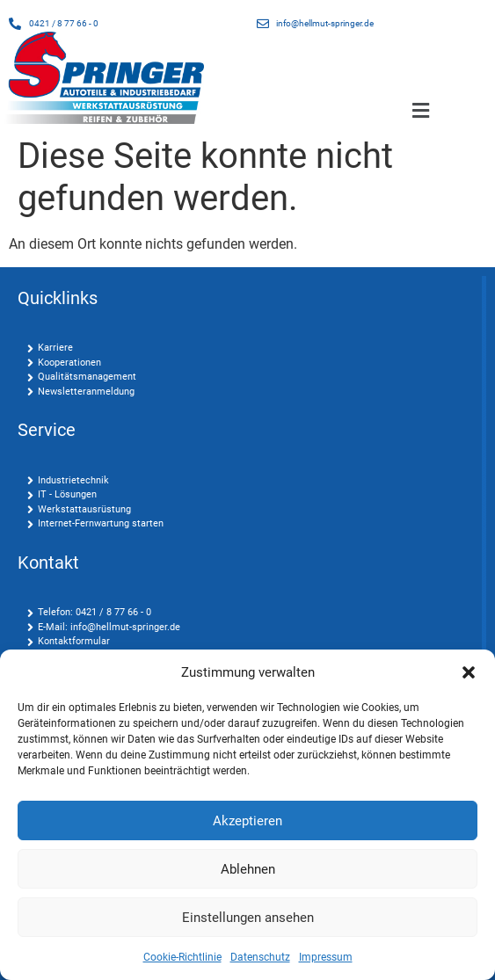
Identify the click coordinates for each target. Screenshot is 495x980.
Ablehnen (248, 869)
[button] (469, 672)
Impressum (326, 957)
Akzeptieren (247, 821)
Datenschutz (260, 957)
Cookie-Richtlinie (182, 957)
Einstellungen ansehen (248, 918)
